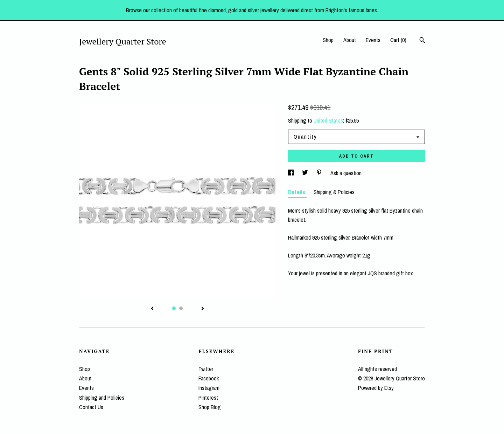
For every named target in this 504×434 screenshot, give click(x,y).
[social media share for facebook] (292, 173)
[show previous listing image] (152, 309)
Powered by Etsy (376, 388)
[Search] (422, 41)
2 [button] (181, 308)
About (350, 40)
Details (297, 192)
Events (373, 40)
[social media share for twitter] (306, 173)
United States (328, 120)
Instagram (209, 388)
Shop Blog (210, 407)
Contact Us (91, 407)
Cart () (398, 40)
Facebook (209, 378)
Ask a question (346, 173)
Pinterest (208, 398)
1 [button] (174, 308)
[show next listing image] (203, 309)
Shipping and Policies (102, 398)
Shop (328, 40)
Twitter (206, 369)
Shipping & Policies (334, 192)
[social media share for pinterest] (320, 173)
